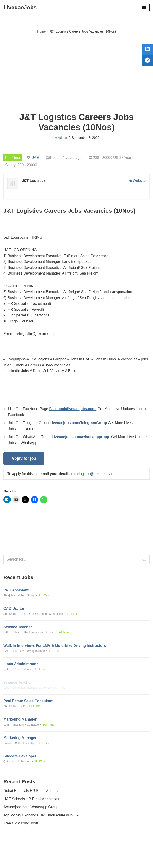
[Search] (71, 561)
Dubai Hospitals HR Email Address (32, 793)
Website (139, 181)
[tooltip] (147, 50)
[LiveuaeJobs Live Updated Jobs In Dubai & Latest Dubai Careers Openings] (20, 8)
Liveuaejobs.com (59, 861)
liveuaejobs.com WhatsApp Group (31, 809)
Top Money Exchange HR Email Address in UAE (42, 817)
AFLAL (102, 861)
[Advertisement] (76, 73)
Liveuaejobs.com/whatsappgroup (81, 438)
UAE (35, 158)
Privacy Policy (16, 852)
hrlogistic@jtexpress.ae (95, 475)
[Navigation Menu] (144, 8)
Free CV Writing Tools (21, 825)
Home (41, 31)
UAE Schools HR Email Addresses (31, 801)
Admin (62, 138)
